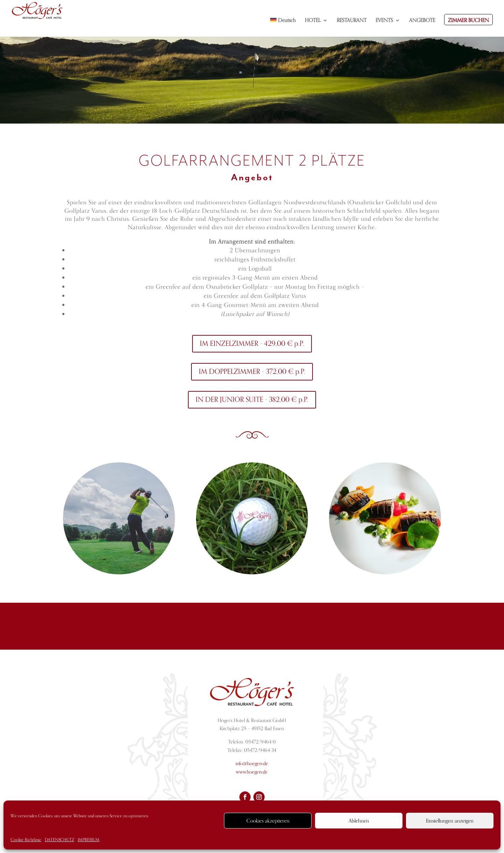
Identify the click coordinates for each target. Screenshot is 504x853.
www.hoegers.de (252, 772)
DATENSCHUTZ (59, 840)
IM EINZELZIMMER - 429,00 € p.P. (252, 344)
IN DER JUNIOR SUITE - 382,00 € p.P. (252, 400)
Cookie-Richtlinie (26, 840)
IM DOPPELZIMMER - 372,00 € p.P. (252, 372)
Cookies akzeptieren (268, 821)
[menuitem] (283, 27)
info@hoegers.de (252, 764)
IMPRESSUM (89, 840)
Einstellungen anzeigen (450, 821)
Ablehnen (359, 821)
